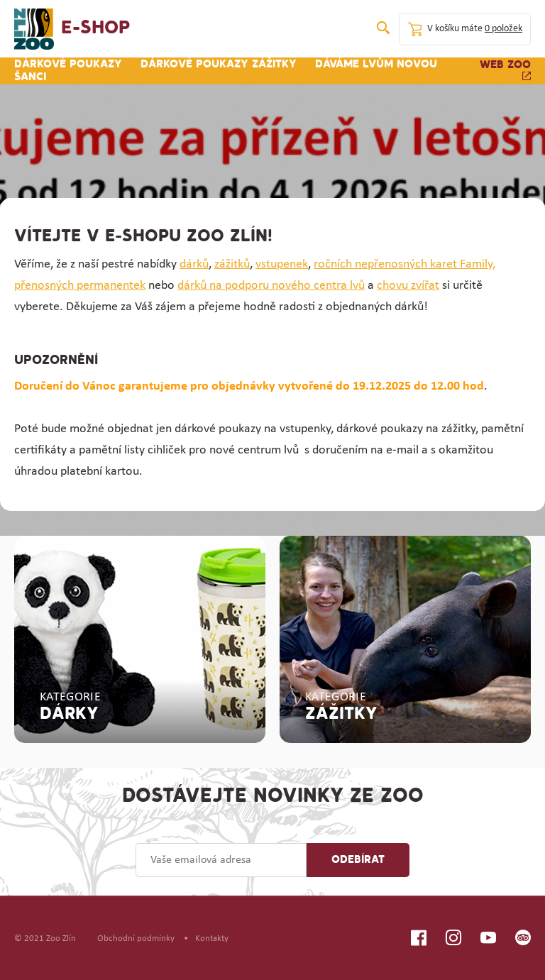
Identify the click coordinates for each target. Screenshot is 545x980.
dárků (194, 264)
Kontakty (212, 938)
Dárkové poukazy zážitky (219, 65)
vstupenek (282, 264)
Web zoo (505, 70)
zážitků (232, 264)
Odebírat (358, 860)
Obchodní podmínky (136, 938)
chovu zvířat (408, 286)
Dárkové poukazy (68, 65)
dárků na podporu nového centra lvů (271, 286)
